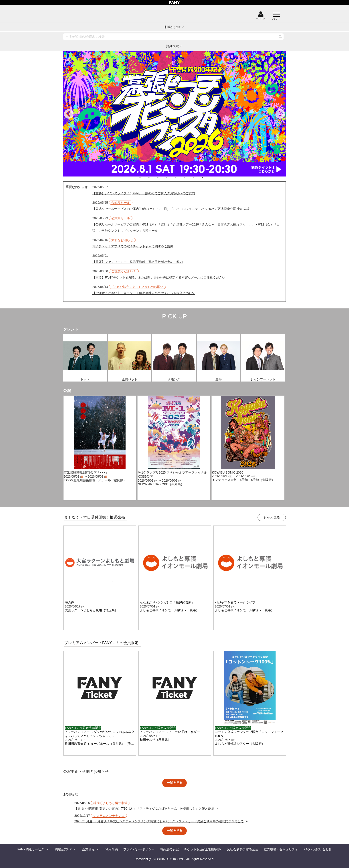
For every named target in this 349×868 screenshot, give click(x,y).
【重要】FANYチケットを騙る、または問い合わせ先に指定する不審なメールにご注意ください (159, 277)
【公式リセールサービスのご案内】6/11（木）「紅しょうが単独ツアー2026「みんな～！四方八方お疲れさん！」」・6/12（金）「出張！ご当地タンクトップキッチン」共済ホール (186, 228)
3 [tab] (162, 177)
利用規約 (112, 849)
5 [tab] (180, 177)
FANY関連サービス (31, 849)
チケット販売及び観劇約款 (203, 849)
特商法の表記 (169, 849)
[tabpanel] (174, 114)
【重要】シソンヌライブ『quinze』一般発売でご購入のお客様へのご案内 (144, 193)
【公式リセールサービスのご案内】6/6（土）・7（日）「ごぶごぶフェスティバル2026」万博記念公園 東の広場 (171, 209)
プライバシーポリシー (139, 849)
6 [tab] (189, 177)
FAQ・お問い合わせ (318, 849)
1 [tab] (144, 177)
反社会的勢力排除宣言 (243, 849)
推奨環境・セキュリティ (281, 849)
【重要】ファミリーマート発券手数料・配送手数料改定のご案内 (138, 262)
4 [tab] (171, 177)
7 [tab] (198, 177)
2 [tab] (153, 177)
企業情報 (88, 849)
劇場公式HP (63, 849)
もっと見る (272, 517)
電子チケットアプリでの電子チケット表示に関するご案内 (133, 246)
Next (280, 114)
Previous (69, 114)
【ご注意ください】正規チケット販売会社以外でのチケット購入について (144, 293)
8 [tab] (207, 177)
